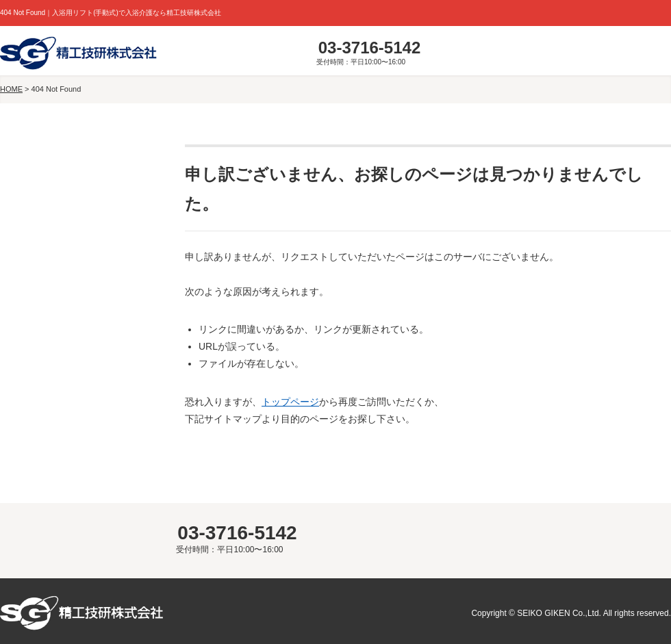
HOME (11, 89)
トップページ (290, 402)
